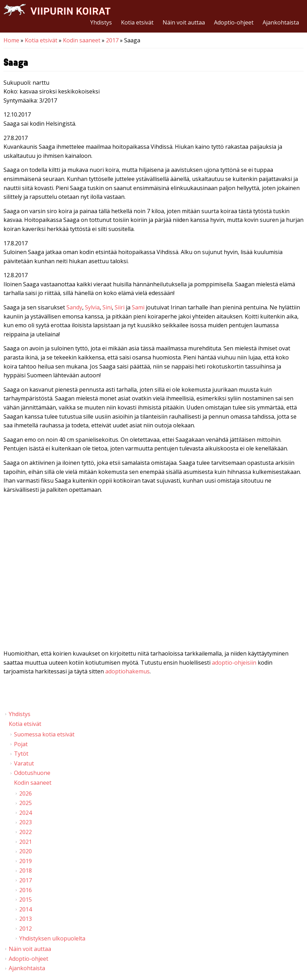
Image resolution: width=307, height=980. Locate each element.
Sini (107, 307)
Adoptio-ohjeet (234, 22)
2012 (26, 929)
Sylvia (92, 307)
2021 (26, 842)
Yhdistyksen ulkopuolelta (52, 938)
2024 (26, 813)
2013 (26, 919)
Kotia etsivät (137, 22)
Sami (138, 307)
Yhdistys (101, 22)
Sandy (74, 307)
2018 (26, 870)
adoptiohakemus (127, 671)
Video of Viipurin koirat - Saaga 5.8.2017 (153, 573)
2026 (26, 793)
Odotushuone (32, 773)
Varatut (24, 763)
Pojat (21, 744)
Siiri (120, 307)
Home (11, 40)
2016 (26, 890)
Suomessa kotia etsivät (44, 734)
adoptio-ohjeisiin (234, 663)
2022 (26, 832)
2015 (26, 899)
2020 (26, 851)
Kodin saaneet (82, 40)
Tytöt (21, 754)
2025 (26, 803)
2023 (26, 822)
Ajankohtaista (281, 22)
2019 (26, 861)
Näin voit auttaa (184, 22)
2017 (112, 40)
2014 (26, 909)
